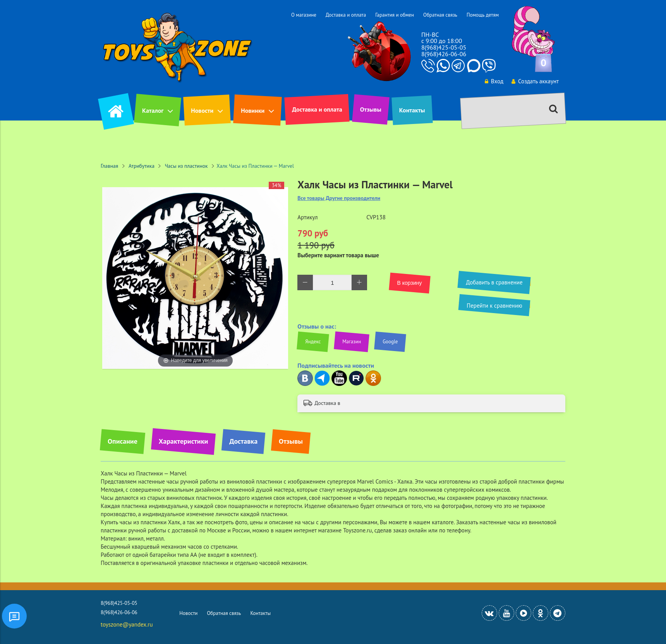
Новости (202, 110)
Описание (123, 441)
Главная (109, 166)
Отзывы (371, 109)
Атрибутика (142, 166)
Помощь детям (483, 15)
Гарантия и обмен (395, 15)
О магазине (304, 15)
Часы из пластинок (186, 166)
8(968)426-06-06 (444, 54)
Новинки (253, 110)
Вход (494, 81)
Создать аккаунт (535, 81)
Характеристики (183, 441)
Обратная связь (440, 15)
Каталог (153, 110)
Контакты (412, 110)
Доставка (243, 441)
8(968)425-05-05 (444, 47)
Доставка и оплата (346, 15)
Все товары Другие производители (339, 198)
